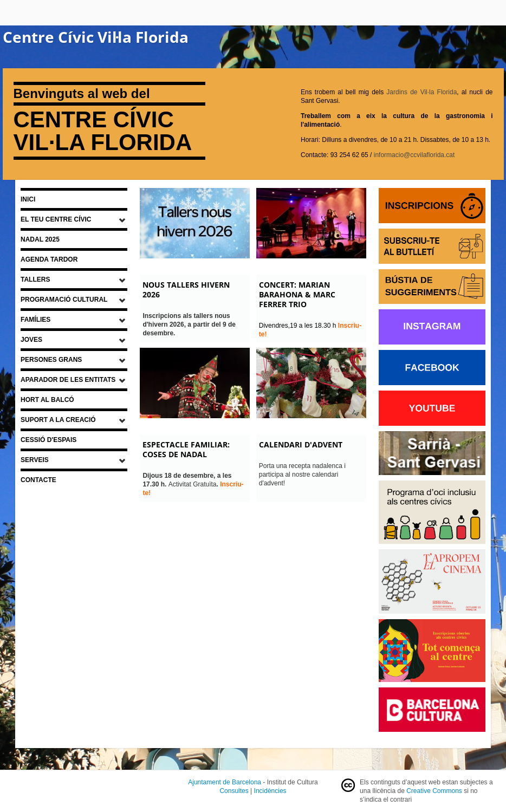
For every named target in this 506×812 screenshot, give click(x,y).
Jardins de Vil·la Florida (421, 92)
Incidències (270, 791)
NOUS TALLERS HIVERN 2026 (186, 290)
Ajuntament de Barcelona (225, 782)
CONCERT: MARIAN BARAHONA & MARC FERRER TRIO (297, 294)
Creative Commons (434, 791)
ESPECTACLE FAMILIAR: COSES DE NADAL (186, 449)
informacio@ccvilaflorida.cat (414, 155)
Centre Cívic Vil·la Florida (96, 37)
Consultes (234, 791)
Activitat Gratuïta (187, 480)
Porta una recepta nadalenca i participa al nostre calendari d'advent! (302, 475)
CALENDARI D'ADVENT (301, 444)
